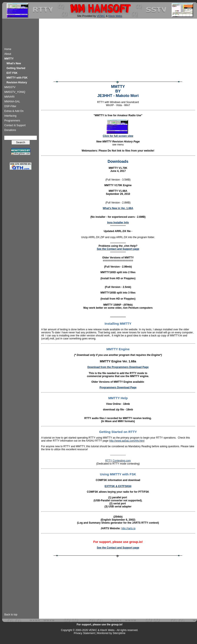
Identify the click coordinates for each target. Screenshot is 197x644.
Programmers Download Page (118, 387)
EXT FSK (12, 73)
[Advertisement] (21, 32)
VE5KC (101, 16)
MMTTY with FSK (17, 78)
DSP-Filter (10, 106)
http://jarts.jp (128, 528)
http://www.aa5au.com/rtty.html (127, 441)
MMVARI (9, 97)
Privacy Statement (84, 633)
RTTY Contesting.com (118, 461)
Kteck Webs (115, 16)
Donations (10, 130)
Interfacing (10, 116)
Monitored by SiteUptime (111, 633)
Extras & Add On (14, 111)
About (8, 54)
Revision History (17, 82)
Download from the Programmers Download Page (118, 367)
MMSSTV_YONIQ (15, 92)
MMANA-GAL (12, 102)
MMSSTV (10, 87)
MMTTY (9, 59)
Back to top (11, 615)
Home (8, 49)
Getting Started (16, 68)
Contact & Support (15, 125)
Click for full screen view (118, 136)
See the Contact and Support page (118, 249)
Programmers (12, 121)
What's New (14, 63)
